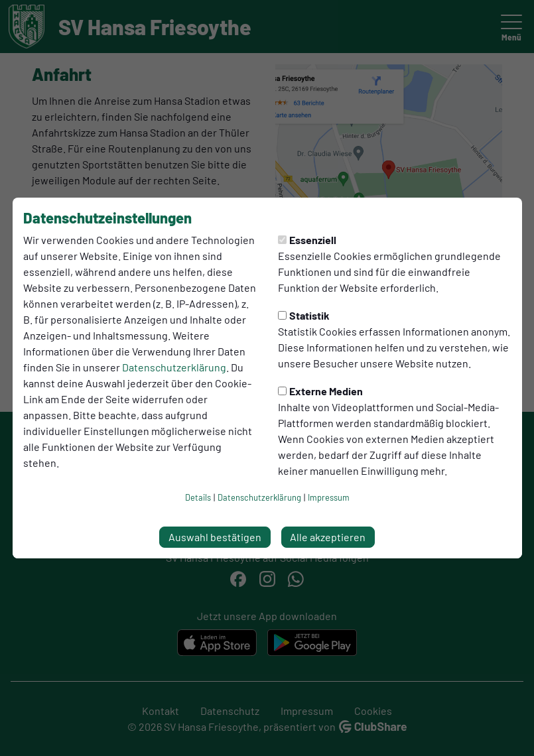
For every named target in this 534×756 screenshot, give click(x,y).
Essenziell (307, 240)
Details (198, 497)
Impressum (329, 497)
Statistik (304, 315)
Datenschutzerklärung (174, 367)
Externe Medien (320, 391)
